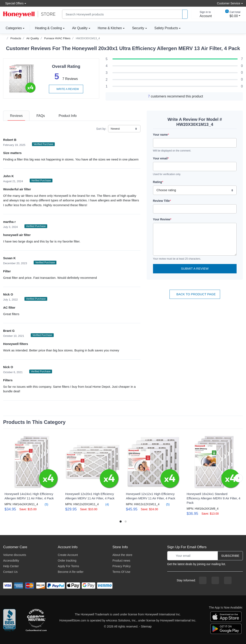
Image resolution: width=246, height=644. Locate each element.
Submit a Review (195, 268)
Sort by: (101, 129)
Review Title (162, 201)
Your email (161, 158)
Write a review (66, 89)
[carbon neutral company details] (36, 620)
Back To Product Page (195, 294)
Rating (158, 182)
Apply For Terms (69, 566)
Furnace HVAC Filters (57, 38)
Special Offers (13, 3)
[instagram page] (215, 580)
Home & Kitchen (110, 28)
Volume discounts (15, 555)
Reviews (16, 116)
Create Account (68, 555)
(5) (44, 504)
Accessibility (11, 561)
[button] (239, 478)
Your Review (162, 219)
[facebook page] (203, 580)
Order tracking (67, 561)
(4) (105, 504)
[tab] (16, 116)
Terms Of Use (121, 572)
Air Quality (80, 28)
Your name (161, 135)
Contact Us (10, 572)
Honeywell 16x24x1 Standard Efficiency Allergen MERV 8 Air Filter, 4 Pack (213, 498)
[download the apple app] (226, 616)
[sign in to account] (203, 14)
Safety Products (166, 28)
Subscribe (230, 556)
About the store (122, 555)
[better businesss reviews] (9, 620)
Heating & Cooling (48, 28)
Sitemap (146, 626)
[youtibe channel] (228, 580)
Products (16, 38)
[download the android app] (226, 628)
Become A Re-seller (71, 572)
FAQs (41, 116)
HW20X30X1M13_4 (88, 38)
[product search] (185, 14)
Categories (12, 28)
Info (68, 116)
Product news (121, 561)
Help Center (11, 566)
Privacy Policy (122, 566)
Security (138, 28)
